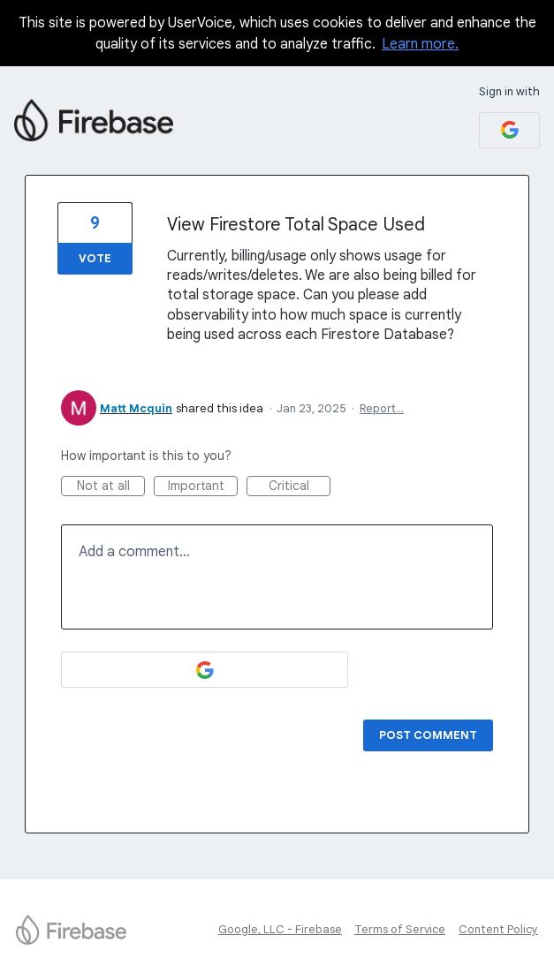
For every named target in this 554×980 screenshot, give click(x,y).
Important (203, 487)
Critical (300, 487)
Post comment (428, 735)
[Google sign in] (509, 130)
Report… (382, 408)
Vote (95, 258)
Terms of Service (400, 929)
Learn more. (420, 44)
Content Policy (498, 929)
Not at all (111, 487)
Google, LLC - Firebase (280, 929)
